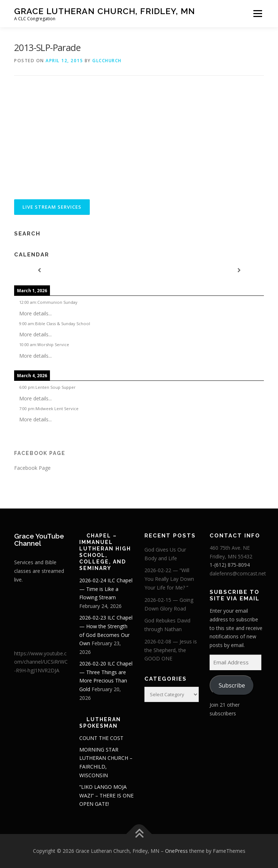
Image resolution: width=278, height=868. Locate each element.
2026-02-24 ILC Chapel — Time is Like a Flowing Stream (106, 589)
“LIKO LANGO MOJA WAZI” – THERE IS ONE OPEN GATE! (106, 795)
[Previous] (39, 270)
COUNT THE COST (101, 738)
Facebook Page (40, 453)
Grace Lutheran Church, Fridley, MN (105, 11)
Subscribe (232, 685)
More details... (35, 313)
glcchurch (107, 61)
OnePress (176, 851)
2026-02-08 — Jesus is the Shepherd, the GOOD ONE (171, 650)
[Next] (239, 270)
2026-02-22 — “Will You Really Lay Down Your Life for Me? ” (169, 579)
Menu (258, 13)
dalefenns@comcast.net (238, 573)
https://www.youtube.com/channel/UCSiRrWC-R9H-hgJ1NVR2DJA (41, 662)
